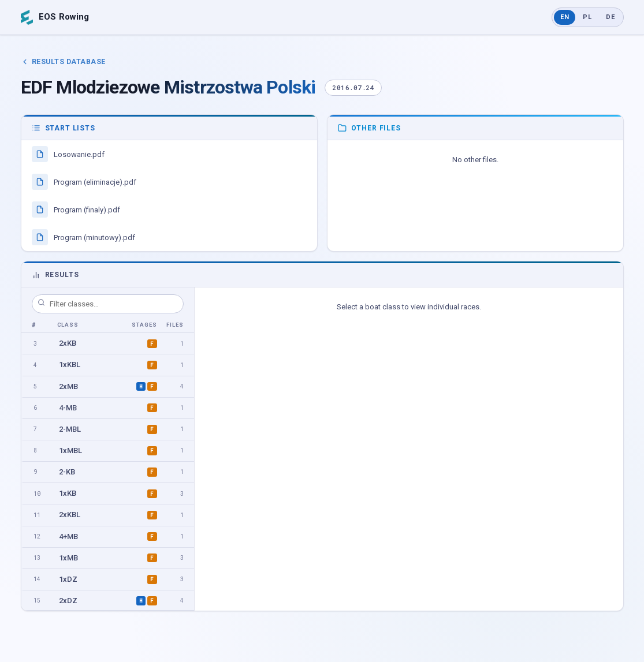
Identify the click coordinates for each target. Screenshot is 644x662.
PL (587, 17)
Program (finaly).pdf (76, 210)
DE (611, 17)
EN (565, 17)
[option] (108, 344)
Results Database (63, 61)
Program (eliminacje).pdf (84, 182)
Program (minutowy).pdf (83, 237)
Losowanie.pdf (68, 154)
